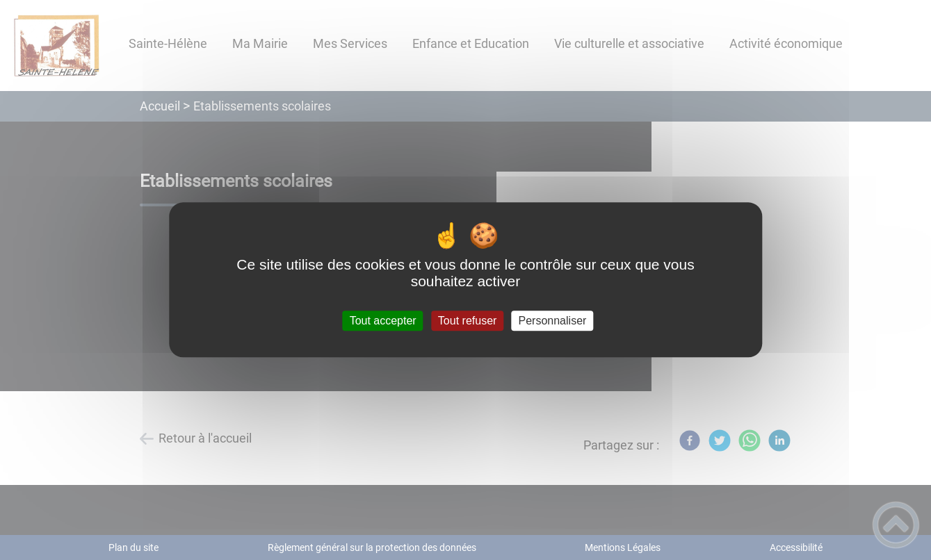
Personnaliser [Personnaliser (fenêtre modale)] (553, 321)
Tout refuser (467, 321)
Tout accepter (383, 321)
